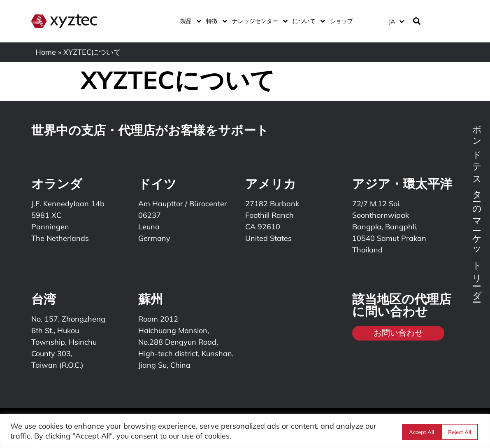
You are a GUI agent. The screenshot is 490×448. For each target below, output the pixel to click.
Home (46, 52)
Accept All (460, 431)
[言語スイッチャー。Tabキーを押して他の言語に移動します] (396, 21)
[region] (245, 431)
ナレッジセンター (258, 21)
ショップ (341, 21)
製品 (189, 21)
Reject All (419, 431)
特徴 (215, 21)
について (307, 21)
